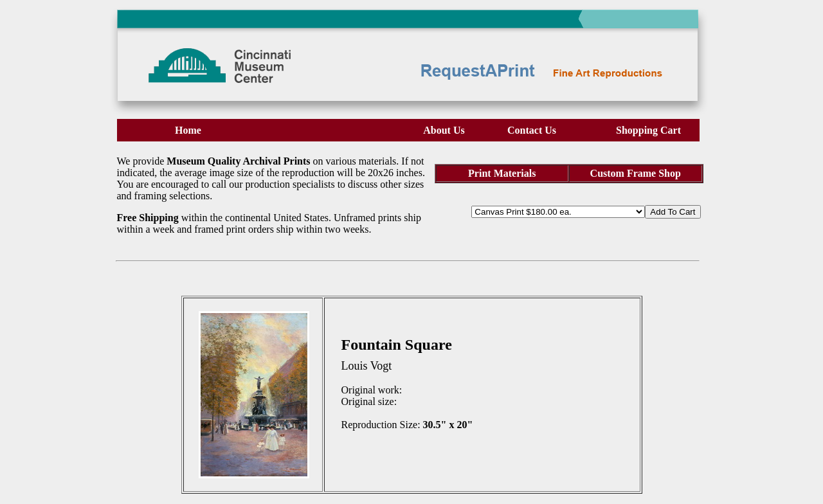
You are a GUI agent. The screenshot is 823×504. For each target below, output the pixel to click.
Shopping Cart (648, 130)
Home (188, 130)
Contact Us (532, 130)
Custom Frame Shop (636, 173)
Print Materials (502, 173)
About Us (444, 130)
